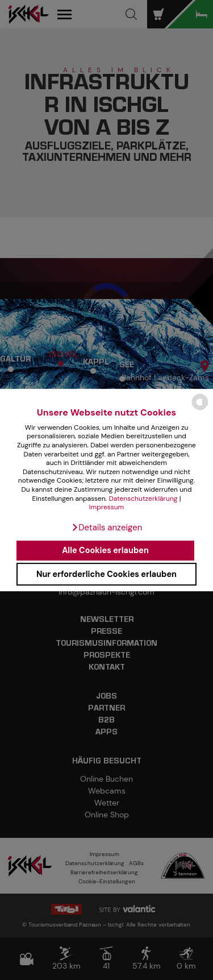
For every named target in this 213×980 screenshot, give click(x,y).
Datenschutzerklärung (143, 499)
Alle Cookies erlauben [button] (105, 551)
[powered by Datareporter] (200, 410)
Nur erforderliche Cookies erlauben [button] (106, 574)
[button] (107, 528)
